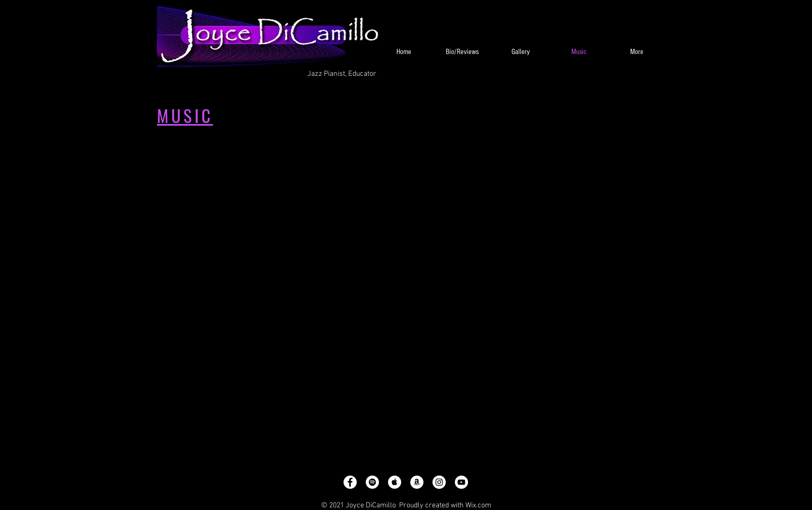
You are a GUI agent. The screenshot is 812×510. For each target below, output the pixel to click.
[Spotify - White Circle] (372, 482)
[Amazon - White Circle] (417, 482)
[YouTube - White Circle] (461, 482)
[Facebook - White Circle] (350, 482)
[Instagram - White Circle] (439, 482)
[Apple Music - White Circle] (395, 482)
